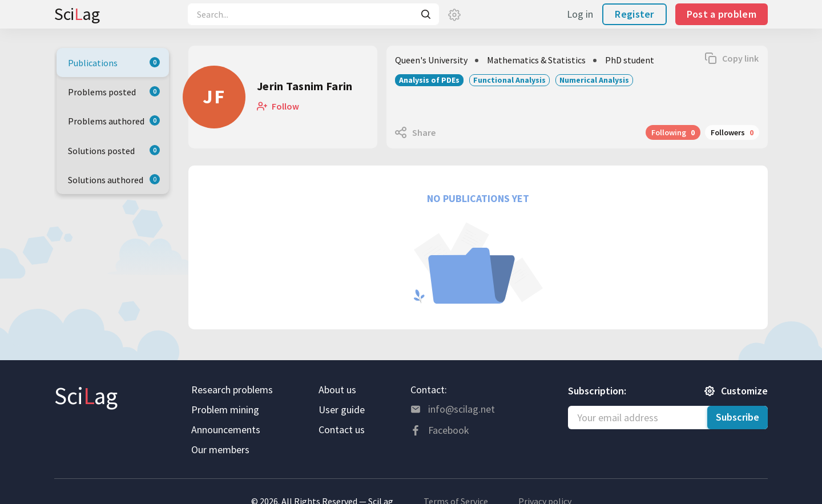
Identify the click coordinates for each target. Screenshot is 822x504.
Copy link (740, 58)
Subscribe (738, 417)
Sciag (77, 14)
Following (673, 132)
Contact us (342, 430)
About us (337, 390)
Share (424, 132)
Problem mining (225, 410)
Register (634, 14)
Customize (744, 391)
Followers (732, 132)
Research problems (232, 390)
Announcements (226, 430)
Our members (220, 449)
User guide (342, 410)
